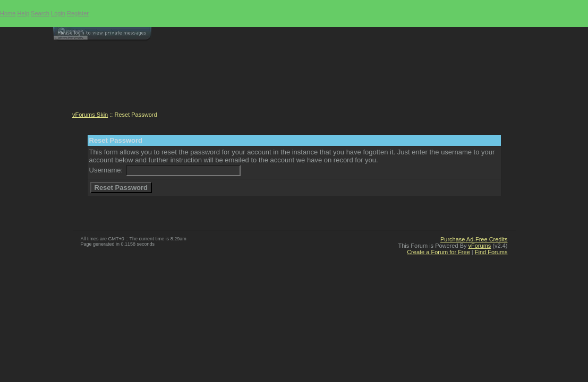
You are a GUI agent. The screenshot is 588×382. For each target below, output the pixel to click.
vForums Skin (90, 115)
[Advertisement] (294, 80)
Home (8, 13)
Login (58, 13)
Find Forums (491, 252)
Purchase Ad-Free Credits (474, 239)
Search (40, 13)
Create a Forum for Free (438, 252)
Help (23, 13)
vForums (480, 246)
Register (78, 13)
